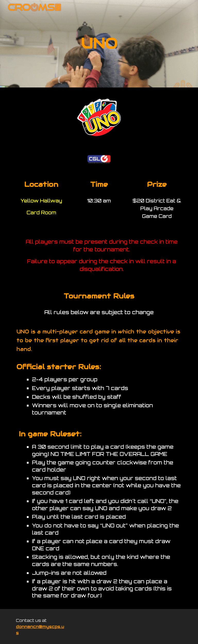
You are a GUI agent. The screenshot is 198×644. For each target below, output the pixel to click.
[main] (99, 44)
